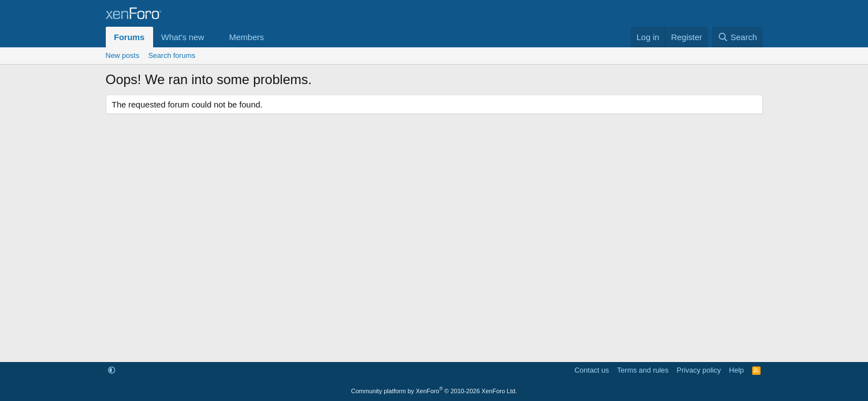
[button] (213, 37)
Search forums (172, 55)
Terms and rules (643, 370)
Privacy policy (698, 370)
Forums (129, 37)
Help (736, 370)
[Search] (737, 37)
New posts (123, 55)
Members (246, 37)
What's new (183, 37)
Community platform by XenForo (434, 391)
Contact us (592, 370)
